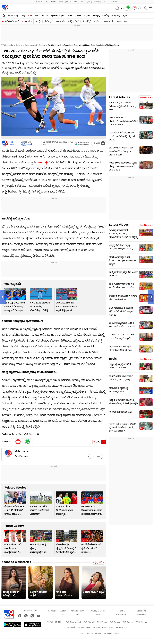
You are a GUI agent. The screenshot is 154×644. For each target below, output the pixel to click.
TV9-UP (114, 2)
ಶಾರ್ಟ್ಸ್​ (38, 21)
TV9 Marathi (89, 622)
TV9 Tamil (70, 628)
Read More (96, 456)
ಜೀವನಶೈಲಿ (87, 21)
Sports (18, 45)
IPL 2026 (34, 16)
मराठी (61, 2)
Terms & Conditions (121, 613)
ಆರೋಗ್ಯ (98, 21)
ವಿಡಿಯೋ (28, 21)
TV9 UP (97, 628)
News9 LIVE (108, 628)
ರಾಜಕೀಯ (109, 21)
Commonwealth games (34, 45)
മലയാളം (98, 2)
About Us (63, 613)
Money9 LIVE (122, 628)
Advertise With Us (78, 613)
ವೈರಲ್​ (87, 16)
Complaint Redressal (141, 613)
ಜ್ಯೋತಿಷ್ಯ (116, 16)
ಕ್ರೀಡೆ (77, 21)
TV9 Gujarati (128, 622)
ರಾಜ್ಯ (23, 16)
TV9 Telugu (102, 622)
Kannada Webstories (16, 562)
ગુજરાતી (68, 2)
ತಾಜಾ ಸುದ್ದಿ (13, 16)
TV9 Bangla (115, 622)
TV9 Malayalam (84, 628)
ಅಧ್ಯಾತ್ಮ (96, 16)
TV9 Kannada (7, 45)
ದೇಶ (70, 16)
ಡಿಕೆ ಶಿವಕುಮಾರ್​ (12, 21)
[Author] (5, 143)
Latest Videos (119, 225)
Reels (113, 359)
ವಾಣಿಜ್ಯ (106, 16)
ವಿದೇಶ (78, 16)
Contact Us (52, 613)
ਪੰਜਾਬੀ (83, 2)
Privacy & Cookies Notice (99, 613)
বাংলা (76, 2)
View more (145, 98)
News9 (39, 2)
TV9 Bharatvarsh (74, 622)
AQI (122, 9)
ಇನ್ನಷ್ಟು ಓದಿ (98, 562)
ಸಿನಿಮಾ (45, 16)
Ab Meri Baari (122, 21)
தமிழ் (90, 2)
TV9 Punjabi (142, 622)
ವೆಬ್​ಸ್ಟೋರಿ (49, 21)
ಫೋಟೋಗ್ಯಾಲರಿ (58, 16)
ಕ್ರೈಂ (125, 16)
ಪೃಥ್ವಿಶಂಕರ (26, 145)
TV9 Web (12, 143)
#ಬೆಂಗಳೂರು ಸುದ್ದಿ (64, 21)
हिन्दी (46, 2)
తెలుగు (53, 2)
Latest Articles (119, 97)
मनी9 (106, 2)
